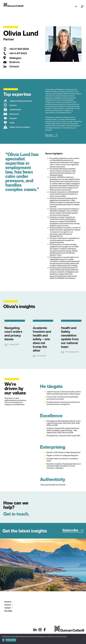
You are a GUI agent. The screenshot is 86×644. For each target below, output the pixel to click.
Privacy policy (11, 640)
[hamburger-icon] (76, 7)
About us (8, 602)
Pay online (8, 611)
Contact (9, 608)
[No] (83, 639)
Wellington (15, 58)
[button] (51, 135)
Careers (9, 605)
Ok (3, 640)
